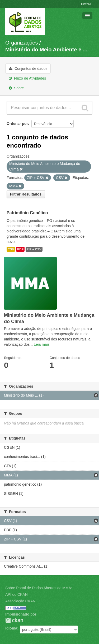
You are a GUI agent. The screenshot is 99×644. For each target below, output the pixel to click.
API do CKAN (16, 594)
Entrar (86, 4)
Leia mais (42, 344)
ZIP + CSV (34, 249)
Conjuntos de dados (28, 69)
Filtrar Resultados (26, 194)
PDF (20, 249)
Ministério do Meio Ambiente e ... (46, 50)
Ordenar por (17, 124)
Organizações (22, 43)
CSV (11, 249)
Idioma (11, 628)
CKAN (14, 620)
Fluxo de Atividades (27, 78)
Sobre (16, 88)
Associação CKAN (20, 601)
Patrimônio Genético (27, 213)
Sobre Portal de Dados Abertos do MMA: (39, 588)
